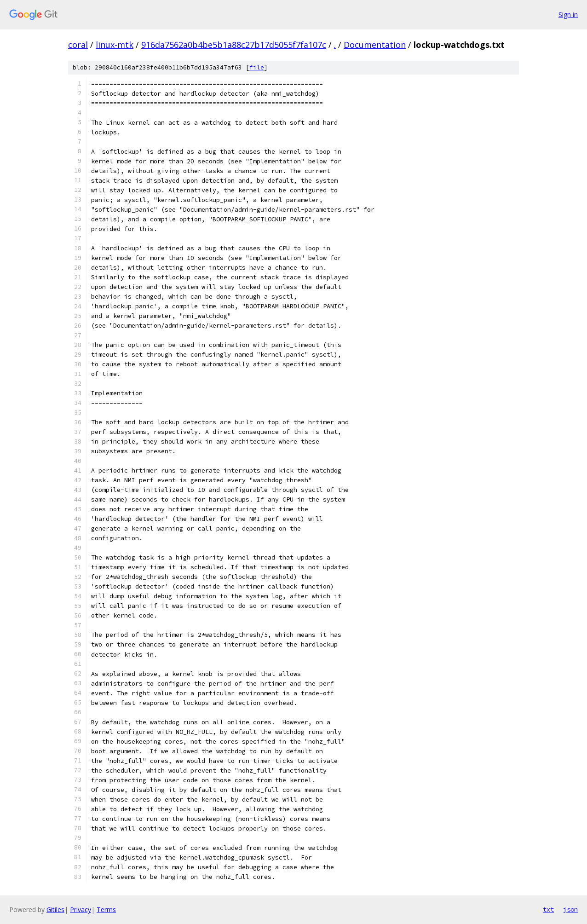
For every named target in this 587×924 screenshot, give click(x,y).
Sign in (568, 14)
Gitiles (55, 910)
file (257, 67)
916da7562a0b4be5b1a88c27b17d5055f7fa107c (234, 45)
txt (548, 909)
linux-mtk (115, 45)
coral (78, 45)
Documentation (375, 45)
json (570, 909)
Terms (106, 910)
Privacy (81, 910)
